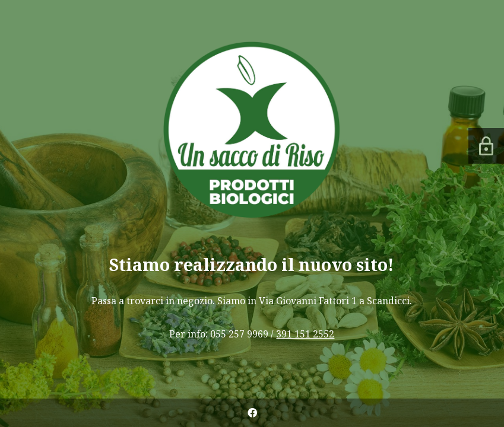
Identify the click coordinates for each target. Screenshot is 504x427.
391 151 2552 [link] (305, 334)
